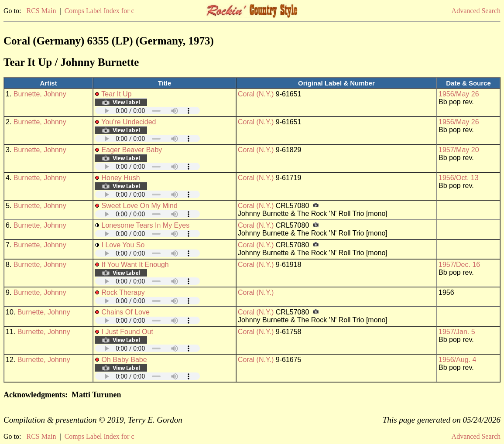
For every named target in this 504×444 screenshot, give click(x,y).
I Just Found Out (127, 332)
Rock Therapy (123, 292)
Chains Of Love (126, 312)
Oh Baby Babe (124, 360)
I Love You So (123, 245)
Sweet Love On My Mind (140, 206)
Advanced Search (476, 11)
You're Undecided (129, 122)
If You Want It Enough (135, 265)
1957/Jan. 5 (457, 332)
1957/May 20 (459, 150)
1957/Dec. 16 (459, 265)
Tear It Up (116, 94)
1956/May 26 (459, 94)
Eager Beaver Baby (132, 150)
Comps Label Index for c (99, 11)
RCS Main (41, 11)
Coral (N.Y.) (256, 94)
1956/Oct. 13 (459, 178)
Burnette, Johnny (40, 94)
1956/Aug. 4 (457, 360)
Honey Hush (121, 178)
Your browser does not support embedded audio (147, 111)
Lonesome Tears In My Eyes (146, 225)
